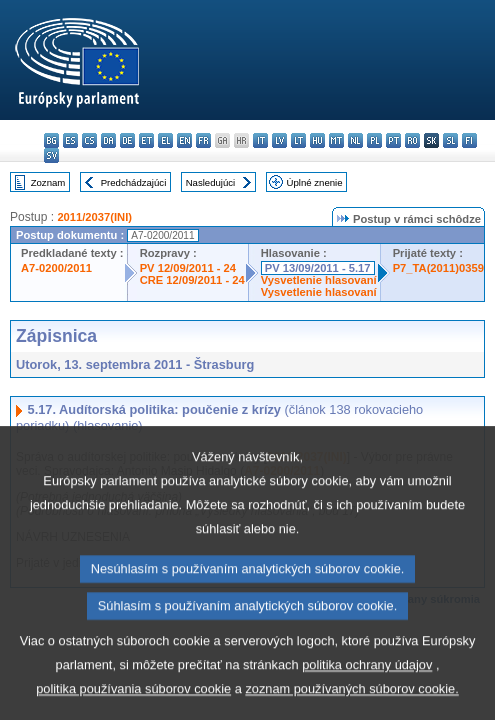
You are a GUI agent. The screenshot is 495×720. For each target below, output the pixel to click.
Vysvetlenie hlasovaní (319, 280)
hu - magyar (317, 140)
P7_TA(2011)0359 (438, 268)
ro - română (412, 140)
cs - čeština (89, 140)
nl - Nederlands (355, 140)
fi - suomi (469, 140)
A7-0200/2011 (56, 268)
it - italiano (260, 140)
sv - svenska (51, 155)
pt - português (393, 140)
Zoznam (48, 182)
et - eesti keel (146, 140)
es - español (70, 140)
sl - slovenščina (450, 140)
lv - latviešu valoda (279, 140)
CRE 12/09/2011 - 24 (192, 280)
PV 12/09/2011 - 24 (188, 268)
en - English (184, 140)
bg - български (51, 140)
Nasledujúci (211, 182)
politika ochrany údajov (367, 702)
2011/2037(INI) (94, 217)
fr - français (203, 140)
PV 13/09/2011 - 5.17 (318, 268)
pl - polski (374, 140)
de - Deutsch (127, 140)
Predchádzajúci (134, 182)
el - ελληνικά (165, 140)
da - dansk (108, 140)
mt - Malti (336, 140)
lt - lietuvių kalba (298, 140)
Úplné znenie (315, 182)
